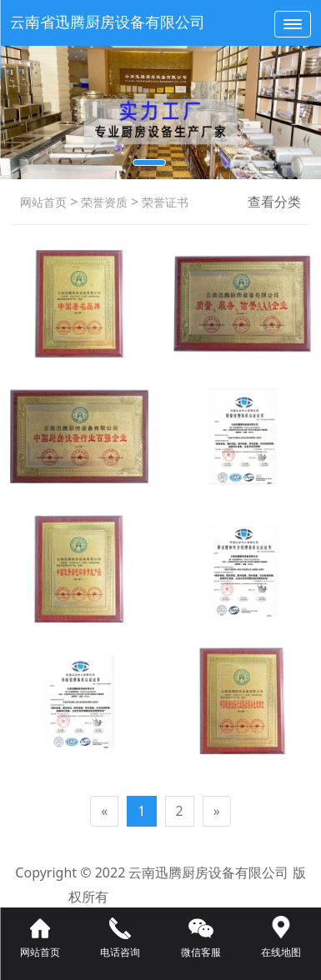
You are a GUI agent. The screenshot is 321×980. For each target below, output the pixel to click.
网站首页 (43, 202)
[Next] (217, 811)
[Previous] (104, 811)
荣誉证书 (163, 202)
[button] (149, 162)
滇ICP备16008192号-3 (186, 897)
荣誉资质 (103, 202)
